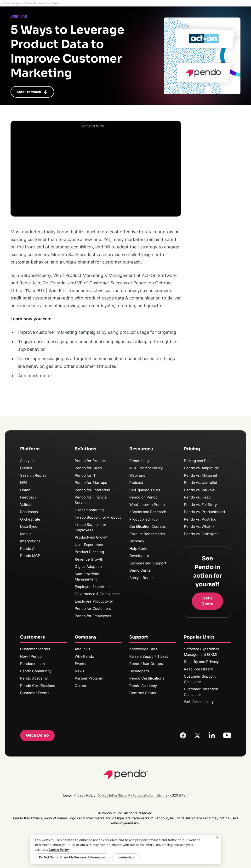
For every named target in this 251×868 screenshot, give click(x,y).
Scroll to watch (32, 92)
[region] (125, 849)
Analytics (28, 461)
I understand (126, 857)
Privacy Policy (85, 795)
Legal (67, 795)
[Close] (217, 838)
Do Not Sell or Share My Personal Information (72, 857)
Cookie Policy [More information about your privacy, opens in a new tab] (59, 850)
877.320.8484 (177, 795)
